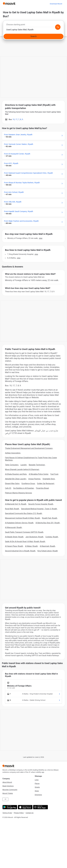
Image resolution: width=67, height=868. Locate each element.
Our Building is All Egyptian (23, 488)
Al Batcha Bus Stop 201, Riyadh (48, 523)
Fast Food (54, 474)
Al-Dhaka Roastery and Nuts (16, 474)
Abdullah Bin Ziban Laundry (16, 479)
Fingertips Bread (42, 488)
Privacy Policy (19, 813)
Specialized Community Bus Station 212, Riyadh (23, 513)
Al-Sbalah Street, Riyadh (14, 537)
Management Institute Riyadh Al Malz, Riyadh (22, 518)
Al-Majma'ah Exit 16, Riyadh (16, 504)
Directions (38, 795)
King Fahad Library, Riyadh (48, 551)
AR (5, 799)
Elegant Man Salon (12, 483)
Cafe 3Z (8, 488)
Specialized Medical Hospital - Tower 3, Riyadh (39, 509)
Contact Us (30, 813)
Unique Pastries (34, 479)
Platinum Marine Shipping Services (18, 493)
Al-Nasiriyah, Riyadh (47, 546)
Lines (37, 780)
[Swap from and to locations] (58, 27)
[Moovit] (9, 4)
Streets (37, 787)
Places (37, 783)
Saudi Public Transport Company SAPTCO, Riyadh (24, 532)
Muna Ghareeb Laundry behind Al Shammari (22, 469)
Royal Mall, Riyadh (12, 509)
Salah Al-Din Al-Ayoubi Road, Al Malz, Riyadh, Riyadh (25, 541)
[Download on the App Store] (25, 807)
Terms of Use (7, 813)
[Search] (33, 36)
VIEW (41, 238)
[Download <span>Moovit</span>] (56, 4)
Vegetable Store (49, 479)
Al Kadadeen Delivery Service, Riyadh (19, 523)
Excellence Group (28, 483)
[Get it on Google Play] (10, 807)
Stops (37, 791)
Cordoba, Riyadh (52, 537)
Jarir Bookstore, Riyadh (34, 537)
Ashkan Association (13, 453)
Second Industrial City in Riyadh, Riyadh (20, 551)
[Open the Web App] (40, 807)
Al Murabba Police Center (39, 474)
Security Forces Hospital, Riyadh (41, 504)
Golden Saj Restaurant (46, 483)
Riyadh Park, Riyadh (50, 518)
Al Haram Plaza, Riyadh (14, 546)
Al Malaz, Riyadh (31, 546)
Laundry (24, 465)
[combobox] (33, 25)
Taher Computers (12, 465)
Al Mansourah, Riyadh (13, 527)
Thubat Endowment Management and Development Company (29, 448)
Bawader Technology (37, 465)
